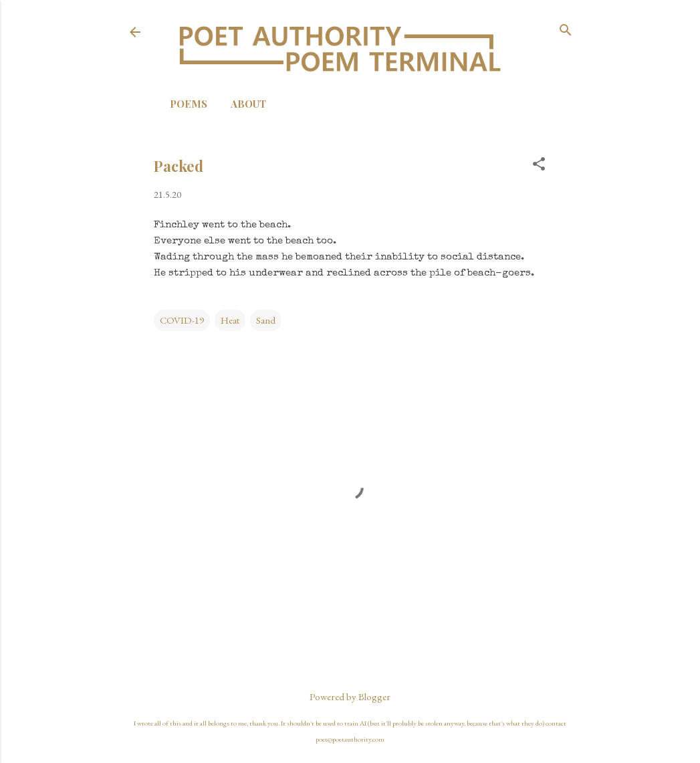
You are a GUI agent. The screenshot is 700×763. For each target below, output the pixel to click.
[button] (539, 165)
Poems (189, 104)
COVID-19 (182, 320)
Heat (230, 320)
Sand (266, 320)
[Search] (566, 31)
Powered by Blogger (350, 696)
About (248, 104)
